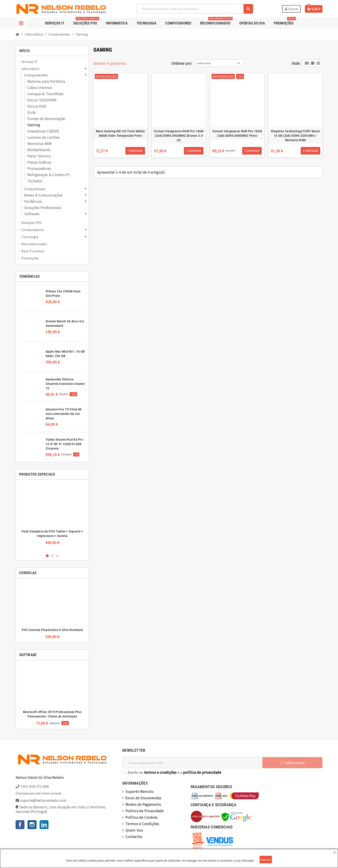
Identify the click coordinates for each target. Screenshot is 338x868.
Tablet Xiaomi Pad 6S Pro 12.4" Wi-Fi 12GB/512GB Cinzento (64, 444)
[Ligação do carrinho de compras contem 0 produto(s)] (314, 9)
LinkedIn (44, 825)
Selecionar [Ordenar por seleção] (204, 63)
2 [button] (52, 556)
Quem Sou (134, 830)
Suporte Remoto (140, 791)
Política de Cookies (142, 817)
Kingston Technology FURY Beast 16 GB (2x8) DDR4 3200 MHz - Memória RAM (296, 136)
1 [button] (47, 556)
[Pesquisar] (195, 9)
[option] (52, 516)
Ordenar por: (182, 63)
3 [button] (57, 556)
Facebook (20, 825)
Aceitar (266, 860)
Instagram (32, 825)
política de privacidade (202, 772)
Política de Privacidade (145, 811)
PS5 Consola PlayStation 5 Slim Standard (52, 630)
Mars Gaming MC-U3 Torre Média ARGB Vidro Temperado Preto (120, 133)
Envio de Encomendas (143, 798)
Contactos (134, 836)
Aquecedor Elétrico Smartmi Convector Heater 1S (65, 384)
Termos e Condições (142, 824)
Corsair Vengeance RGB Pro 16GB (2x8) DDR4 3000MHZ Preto (237, 133)
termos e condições (160, 772)
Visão (296, 63)
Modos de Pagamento (143, 804)
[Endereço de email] (192, 763)
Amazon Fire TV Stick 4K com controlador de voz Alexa (64, 414)
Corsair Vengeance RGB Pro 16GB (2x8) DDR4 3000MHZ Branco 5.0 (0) (179, 136)
